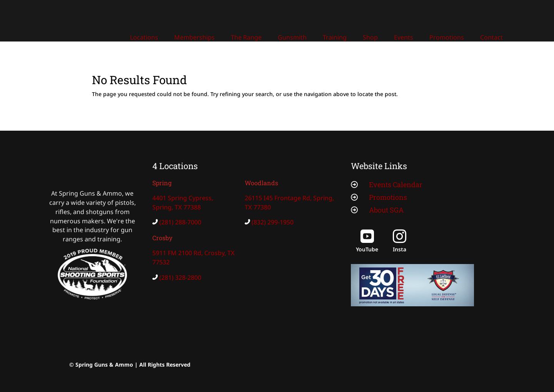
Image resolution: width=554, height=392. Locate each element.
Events (404, 37)
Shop (370, 37)
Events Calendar (396, 184)
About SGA (386, 210)
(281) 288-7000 (180, 222)
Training (335, 37)
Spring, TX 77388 (177, 207)
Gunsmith (292, 37)
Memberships (194, 37)
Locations (144, 37)
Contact (491, 37)
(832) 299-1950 (273, 222)
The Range (246, 37)
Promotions (447, 37)
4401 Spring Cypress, (183, 198)
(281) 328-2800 (180, 277)
